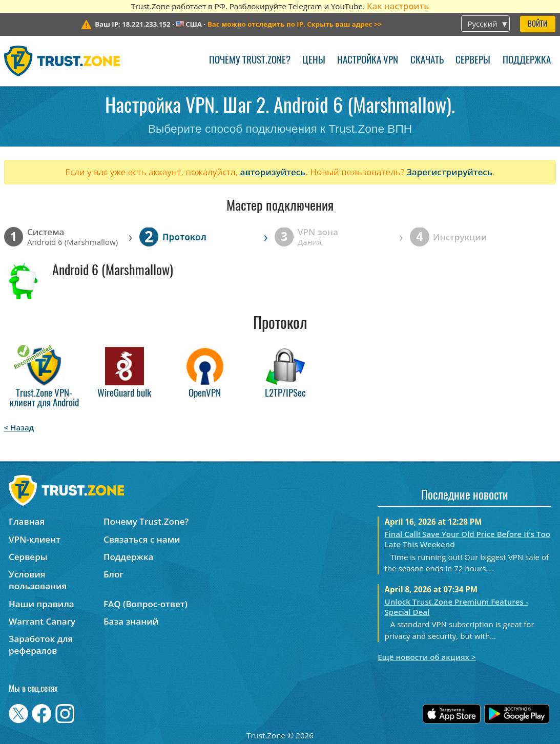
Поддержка (527, 61)
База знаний (131, 621)
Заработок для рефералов (41, 645)
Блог (113, 574)
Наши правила (42, 604)
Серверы (473, 61)
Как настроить (398, 6)
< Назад (19, 427)
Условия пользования (38, 580)
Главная (27, 521)
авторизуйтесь (273, 172)
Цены (314, 61)
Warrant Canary (42, 621)
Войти (537, 24)
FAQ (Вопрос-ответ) (146, 604)
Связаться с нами (142, 539)
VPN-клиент (35, 539)
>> (295, 24)
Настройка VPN (368, 61)
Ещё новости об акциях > (427, 657)
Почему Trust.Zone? (250, 61)
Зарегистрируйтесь (449, 172)
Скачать (427, 61)
